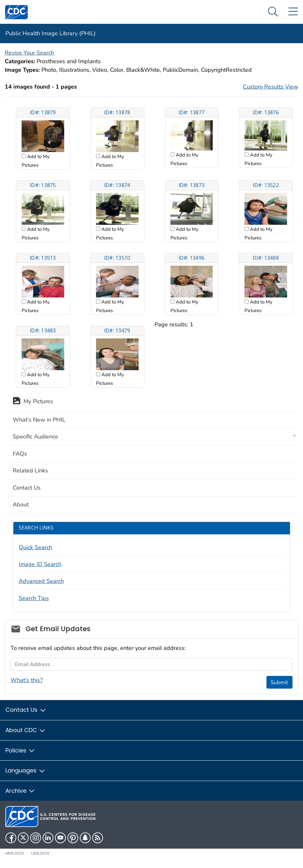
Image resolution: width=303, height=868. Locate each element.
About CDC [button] (26, 730)
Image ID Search (40, 564)
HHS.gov (15, 853)
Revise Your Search (29, 53)
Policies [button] (20, 750)
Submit (279, 682)
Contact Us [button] (26, 710)
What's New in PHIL (39, 420)
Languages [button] (25, 770)
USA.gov (40, 853)
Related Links (30, 471)
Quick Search (35, 547)
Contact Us (27, 488)
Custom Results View (271, 87)
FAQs (20, 454)
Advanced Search (41, 581)
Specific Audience (35, 437)
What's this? (27, 680)
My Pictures (33, 402)
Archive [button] (20, 791)
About (21, 504)
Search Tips (34, 598)
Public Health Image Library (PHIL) (51, 33)
